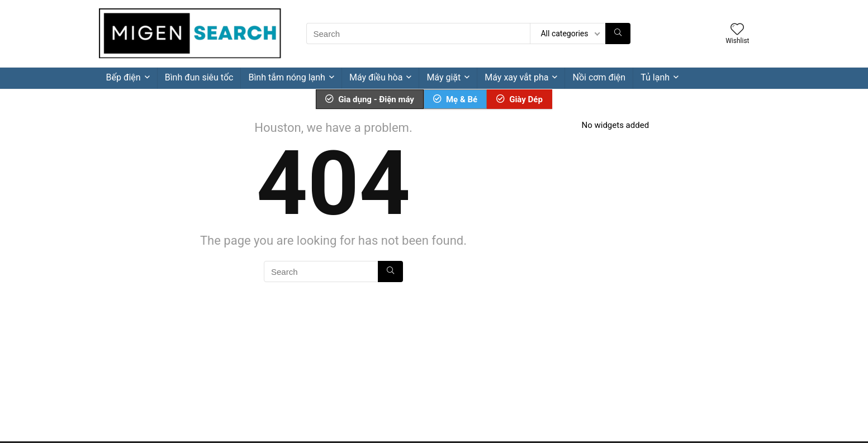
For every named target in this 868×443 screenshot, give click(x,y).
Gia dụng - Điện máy (370, 99)
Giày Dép (520, 99)
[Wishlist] (737, 30)
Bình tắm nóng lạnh (286, 77)
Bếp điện (124, 77)
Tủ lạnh (655, 77)
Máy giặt (444, 77)
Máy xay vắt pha (516, 77)
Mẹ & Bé (455, 99)
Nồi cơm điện (599, 77)
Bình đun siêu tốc (199, 77)
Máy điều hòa (376, 77)
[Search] (618, 34)
